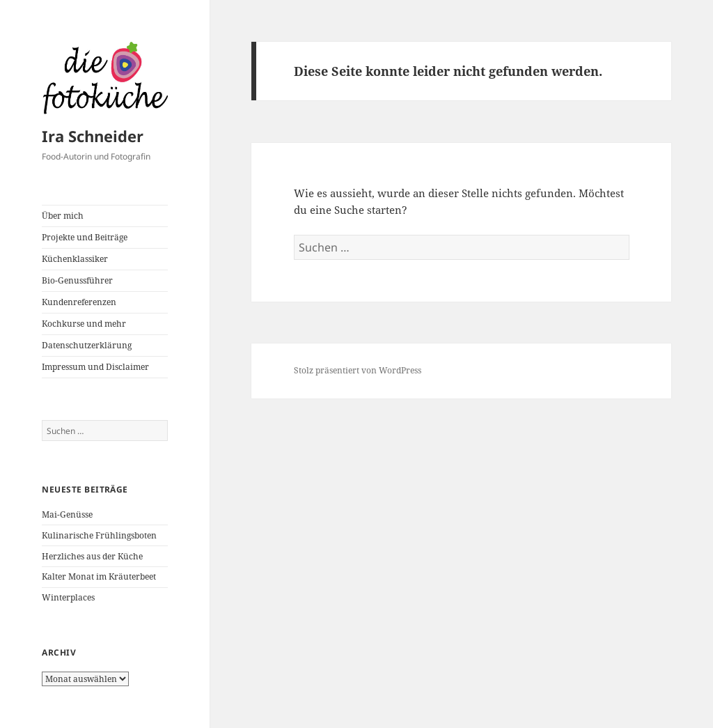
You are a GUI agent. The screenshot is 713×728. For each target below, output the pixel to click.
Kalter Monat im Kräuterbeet (99, 576)
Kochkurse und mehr (84, 324)
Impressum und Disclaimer (95, 367)
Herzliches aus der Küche (92, 556)
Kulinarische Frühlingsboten (99, 535)
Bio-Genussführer (77, 280)
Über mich (63, 216)
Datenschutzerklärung (87, 345)
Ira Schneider (93, 136)
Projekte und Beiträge (85, 237)
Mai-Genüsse (67, 514)
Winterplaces (68, 597)
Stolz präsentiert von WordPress (358, 370)
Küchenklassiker (75, 259)
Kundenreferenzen (79, 302)
